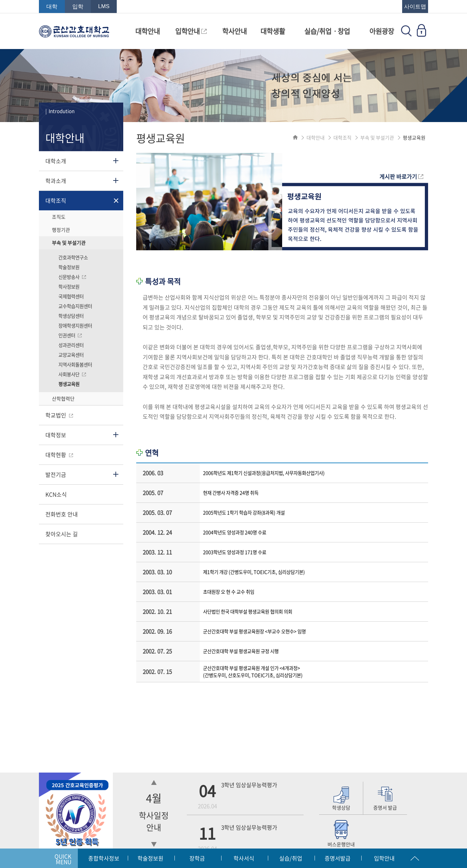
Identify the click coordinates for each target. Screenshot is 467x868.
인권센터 (70, 335)
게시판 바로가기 (401, 176)
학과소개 (56, 181)
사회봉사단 (72, 374)
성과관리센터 (71, 345)
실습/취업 (291, 858)
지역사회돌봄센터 (75, 365)
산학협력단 (63, 399)
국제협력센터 (71, 296)
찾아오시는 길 (62, 534)
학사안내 (234, 31)
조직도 (59, 217)
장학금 (197, 858)
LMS (104, 6)
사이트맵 (415, 7)
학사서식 (244, 858)
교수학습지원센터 (75, 306)
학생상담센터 (71, 316)
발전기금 (56, 474)
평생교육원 (69, 384)
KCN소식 (56, 494)
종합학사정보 (104, 858)
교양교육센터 (71, 355)
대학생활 (273, 31)
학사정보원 (69, 287)
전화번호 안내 (62, 514)
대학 (52, 7)
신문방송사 (72, 277)
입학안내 (191, 31)
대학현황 (59, 455)
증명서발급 (338, 858)
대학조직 (56, 200)
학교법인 (59, 415)
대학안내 (148, 31)
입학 (78, 7)
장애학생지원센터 (75, 326)
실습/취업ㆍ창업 (327, 31)
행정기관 (61, 230)
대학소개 (56, 161)
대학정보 (56, 435)
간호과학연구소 (73, 257)
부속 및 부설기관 (69, 243)
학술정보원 (69, 267)
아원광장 (382, 31)
